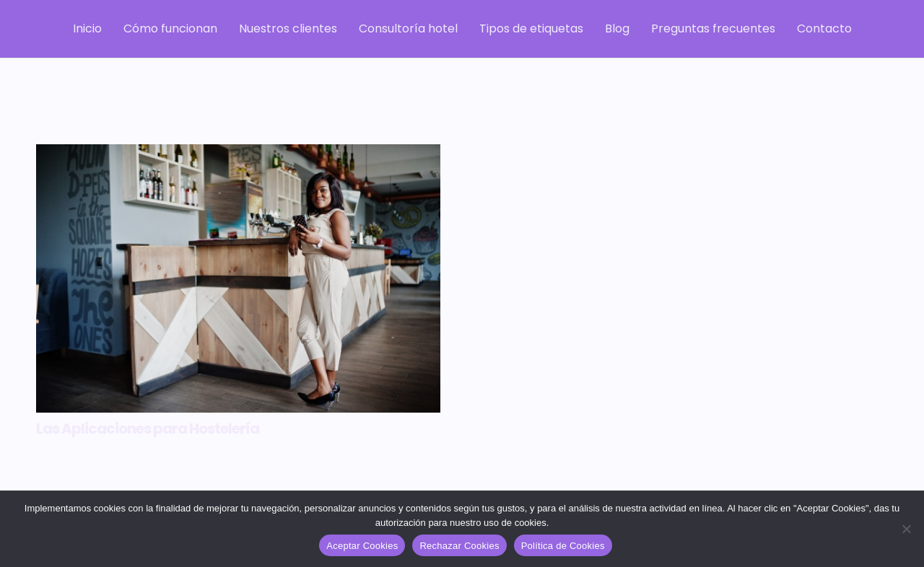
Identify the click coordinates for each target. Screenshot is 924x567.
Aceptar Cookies (362, 546)
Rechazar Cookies (459, 546)
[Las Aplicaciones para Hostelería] (238, 278)
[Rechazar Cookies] (906, 529)
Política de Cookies (563, 546)
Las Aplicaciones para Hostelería (148, 428)
